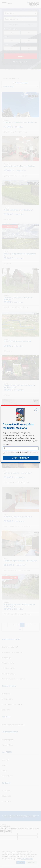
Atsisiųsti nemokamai (20, 458)
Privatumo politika (30, 452)
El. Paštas (7, 445)
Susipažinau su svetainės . (22, 452)
